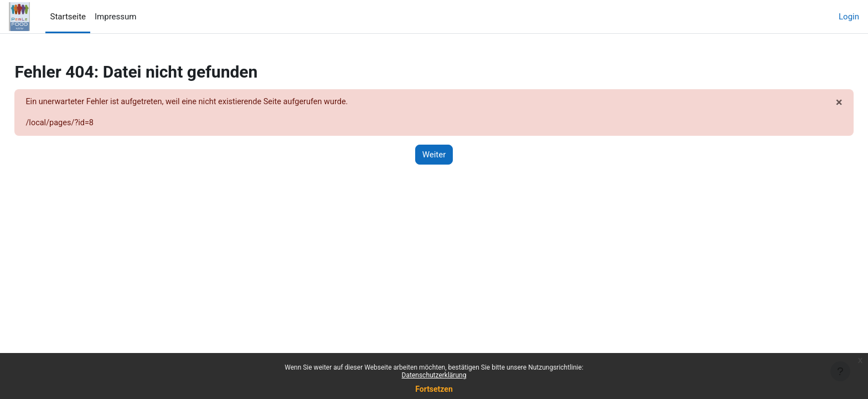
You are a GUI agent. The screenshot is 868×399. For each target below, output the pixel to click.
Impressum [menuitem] (115, 17)
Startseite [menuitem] (68, 17)
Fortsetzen (434, 389)
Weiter (434, 155)
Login (849, 17)
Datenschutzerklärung (434, 375)
